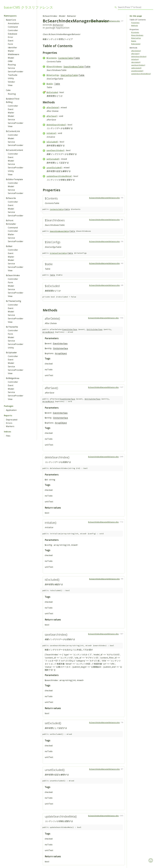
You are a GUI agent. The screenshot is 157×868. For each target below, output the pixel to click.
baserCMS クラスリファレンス (29, 7)
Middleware (14, 54)
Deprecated (12, 420)
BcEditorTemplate (14, 179)
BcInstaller (11, 224)
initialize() (51, 133)
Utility (11, 78)
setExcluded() (53, 159)
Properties (135, 23)
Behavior (72, 16)
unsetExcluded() (54, 168)
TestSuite (13, 75)
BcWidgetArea (13, 378)
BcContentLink (13, 131)
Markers (10, 426)
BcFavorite (11, 198)
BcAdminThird (13, 99)
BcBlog (9, 102)
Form (10, 44)
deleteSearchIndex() (56, 125)
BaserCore (11, 20)
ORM (10, 61)
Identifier (13, 48)
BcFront (10, 220)
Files (8, 436)
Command (13, 27)
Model (11, 58)
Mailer (11, 51)
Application (11, 410)
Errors (9, 423)
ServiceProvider (16, 72)
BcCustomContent (15, 150)
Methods (135, 25)
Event (11, 41)
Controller (13, 30)
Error (11, 37)
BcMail (9, 246)
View (10, 85)
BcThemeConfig (14, 301)
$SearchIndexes (54, 67)
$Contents (52, 58)
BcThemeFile (12, 327)
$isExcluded (52, 92)
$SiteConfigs (53, 75)
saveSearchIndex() (56, 150)
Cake (8, 90)
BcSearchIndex (13, 275)
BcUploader (11, 353)
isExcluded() (52, 142)
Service (11, 68)
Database (13, 34)
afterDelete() (53, 107)
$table (50, 84)
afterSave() (52, 116)
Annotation (13, 23)
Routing (12, 65)
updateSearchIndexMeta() (59, 176)
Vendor (11, 82)
